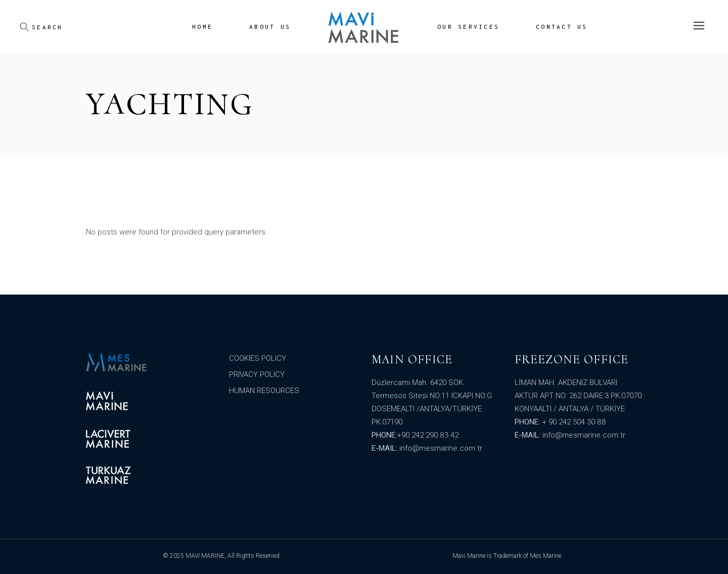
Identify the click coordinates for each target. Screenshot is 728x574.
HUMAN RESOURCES (264, 391)
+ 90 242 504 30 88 (574, 422)
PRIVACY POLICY (257, 374)
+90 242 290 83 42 (428, 435)
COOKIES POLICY (258, 358)
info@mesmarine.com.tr (441, 448)
